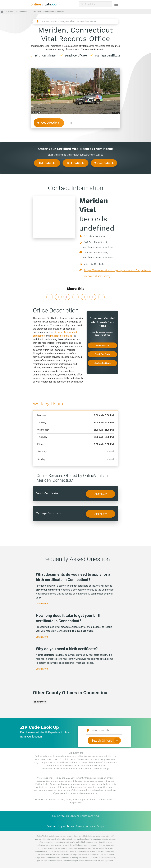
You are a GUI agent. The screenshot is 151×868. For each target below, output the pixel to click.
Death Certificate (76, 56)
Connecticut (23, 12)
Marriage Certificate (107, 56)
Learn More (42, 604)
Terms (70, 826)
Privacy (80, 826)
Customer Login (56, 826)
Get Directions (49, 123)
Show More (40, 702)
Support (101, 826)
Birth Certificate (45, 56)
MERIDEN (37, 12)
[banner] (45, 4)
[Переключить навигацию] (116, 4)
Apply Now (101, 494)
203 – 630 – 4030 (94, 264)
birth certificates (63, 332)
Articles (90, 826)
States (11, 12)
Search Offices (102, 741)
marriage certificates (61, 336)
